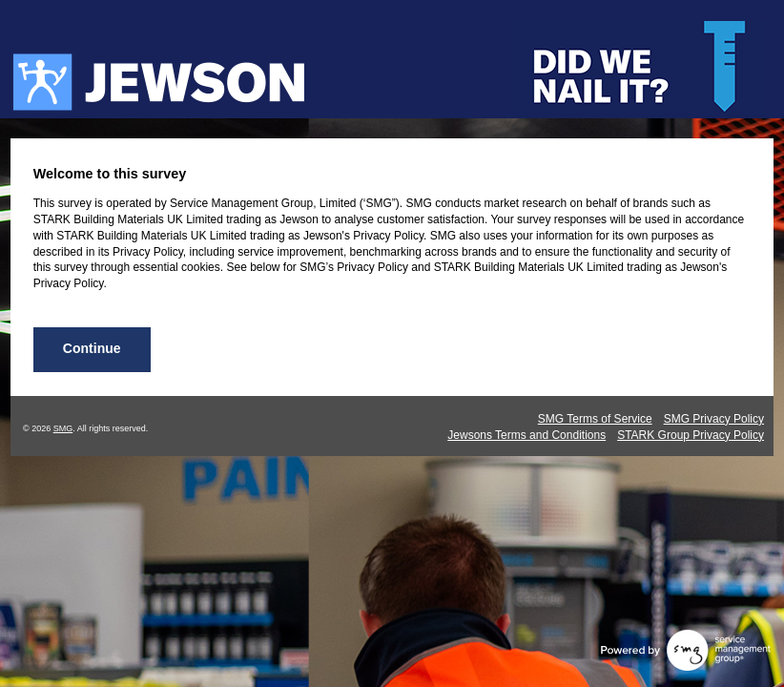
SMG (63, 428)
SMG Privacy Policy (714, 419)
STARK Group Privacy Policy (691, 435)
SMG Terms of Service (595, 419)
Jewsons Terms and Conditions (526, 435)
